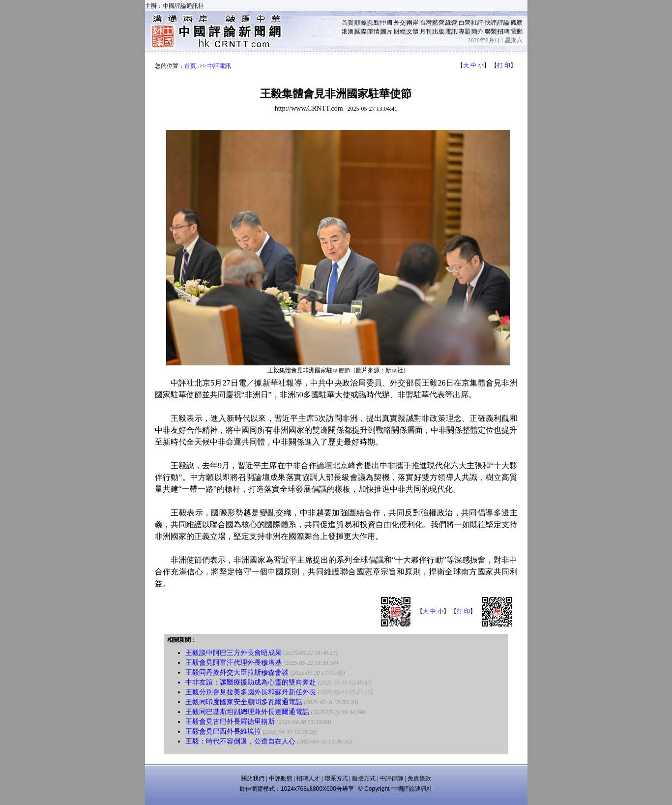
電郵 (517, 31)
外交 (400, 23)
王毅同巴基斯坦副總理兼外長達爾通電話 (247, 712)
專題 (465, 31)
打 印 (504, 65)
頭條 (361, 23)
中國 (386, 23)
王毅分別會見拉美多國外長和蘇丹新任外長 (251, 692)
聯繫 (491, 31)
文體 (412, 31)
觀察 (517, 23)
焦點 (374, 23)
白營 (465, 23)
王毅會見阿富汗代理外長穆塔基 (234, 663)
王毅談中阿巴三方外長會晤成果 (234, 653)
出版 (438, 31)
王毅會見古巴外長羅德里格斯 (230, 722)
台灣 (426, 23)
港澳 (348, 31)
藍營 (438, 23)
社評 (477, 23)
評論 (503, 23)
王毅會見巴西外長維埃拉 (223, 731)
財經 (400, 31)
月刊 (426, 31)
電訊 (451, 31)
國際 (361, 31)
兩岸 (412, 23)
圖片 (386, 31)
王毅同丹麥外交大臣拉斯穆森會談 (237, 672)
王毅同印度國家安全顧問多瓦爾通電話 (244, 702)
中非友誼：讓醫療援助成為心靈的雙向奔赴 (251, 682)
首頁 (348, 23)
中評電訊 (219, 66)
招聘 (503, 31)
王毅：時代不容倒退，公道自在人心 (240, 741)
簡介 (477, 31)
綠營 (451, 23)
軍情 (374, 31)
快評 (491, 23)
